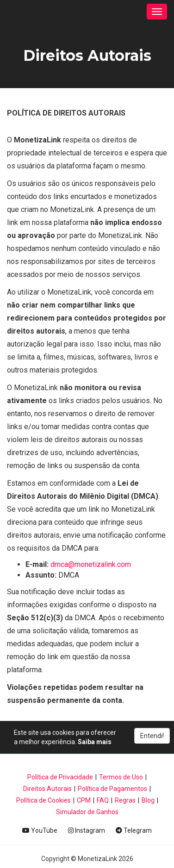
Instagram (87, 830)
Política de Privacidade (60, 777)
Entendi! (152, 736)
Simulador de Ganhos (87, 812)
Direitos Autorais (47, 789)
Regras (125, 800)
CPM (84, 800)
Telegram (134, 830)
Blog (148, 800)
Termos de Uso (121, 777)
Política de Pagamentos (112, 789)
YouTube (40, 830)
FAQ (103, 800)
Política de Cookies (43, 800)
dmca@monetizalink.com (91, 564)
